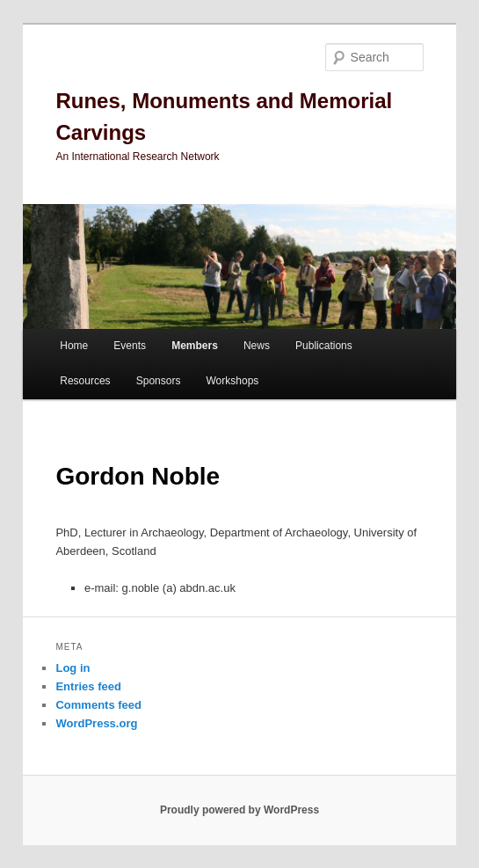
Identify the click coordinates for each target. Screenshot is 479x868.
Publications (324, 346)
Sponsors (159, 381)
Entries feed (88, 686)
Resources (85, 381)
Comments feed (98, 705)
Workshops (233, 381)
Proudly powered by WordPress (239, 810)
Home (74, 346)
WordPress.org (96, 723)
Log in (73, 668)
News (257, 346)
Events (130, 346)
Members (195, 346)
